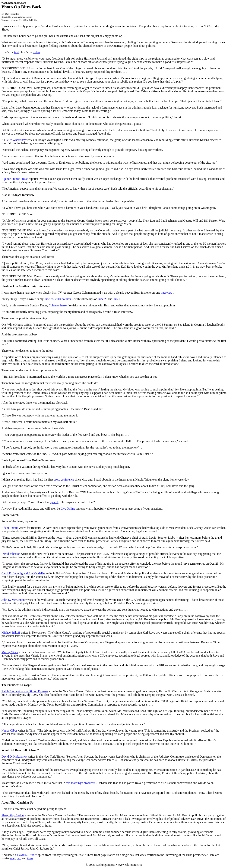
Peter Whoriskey (16, 140)
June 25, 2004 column (57, 299)
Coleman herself (58, 305)
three (30, 858)
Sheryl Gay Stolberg (14, 815)
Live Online (68, 509)
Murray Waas (10, 652)
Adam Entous (10, 528)
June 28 (103, 299)
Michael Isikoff (11, 633)
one (12, 858)
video (36, 52)
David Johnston (11, 554)
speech (54, 502)
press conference (64, 480)
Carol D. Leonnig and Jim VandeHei (23, 573)
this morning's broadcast (81, 783)
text (17, 52)
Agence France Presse (15, 179)
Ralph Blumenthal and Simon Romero (25, 691)
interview (166, 293)
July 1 (117, 299)
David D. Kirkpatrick (14, 757)
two (19, 858)
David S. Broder (27, 855)
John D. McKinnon (13, 600)
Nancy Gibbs (9, 731)
